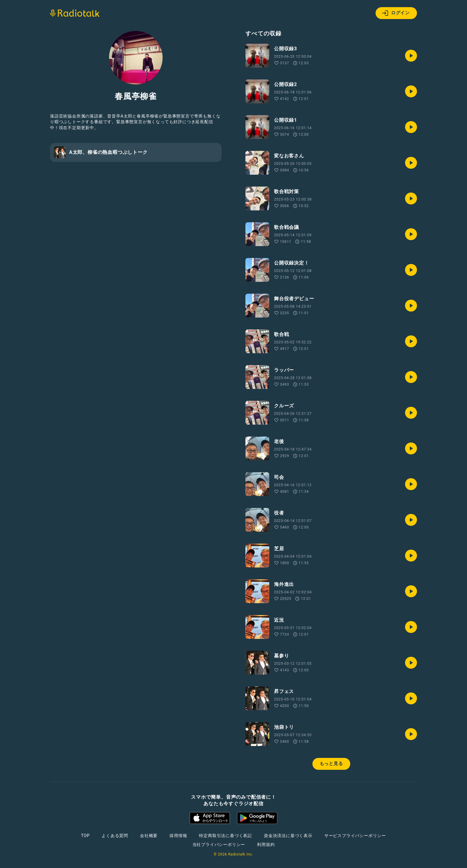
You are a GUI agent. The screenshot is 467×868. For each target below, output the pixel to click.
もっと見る (331, 764)
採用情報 (178, 836)
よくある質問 (115, 836)
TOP (85, 836)
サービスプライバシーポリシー (355, 836)
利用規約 (266, 844)
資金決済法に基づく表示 (288, 836)
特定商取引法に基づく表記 (225, 836)
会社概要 (149, 836)
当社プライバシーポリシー (219, 844)
